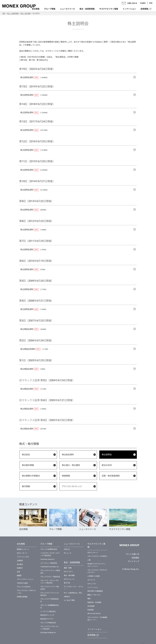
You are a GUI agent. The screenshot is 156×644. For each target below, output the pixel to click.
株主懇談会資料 (27, 329)
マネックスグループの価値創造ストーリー (97, 619)
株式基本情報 (28, 465)
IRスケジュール (69, 579)
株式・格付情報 (26, 14)
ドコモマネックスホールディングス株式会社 (50, 554)
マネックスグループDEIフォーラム (26, 592)
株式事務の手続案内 (31, 476)
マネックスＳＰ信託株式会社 (50, 600)
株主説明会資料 (27, 77)
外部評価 (90, 610)
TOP (4, 14)
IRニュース (68, 553)
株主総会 (26, 455)
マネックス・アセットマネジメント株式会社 (50, 582)
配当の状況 (107, 465)
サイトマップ (134, 561)
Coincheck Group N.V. (48, 559)
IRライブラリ (68, 572)
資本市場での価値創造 (95, 591)
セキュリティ (92, 584)
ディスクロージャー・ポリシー (74, 588)
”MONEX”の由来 (22, 583)
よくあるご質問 (69, 600)
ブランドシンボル (23, 557)
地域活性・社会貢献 (94, 602)
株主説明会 (107, 455)
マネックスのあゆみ (24, 587)
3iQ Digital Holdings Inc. (48, 633)
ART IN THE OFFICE (94, 614)
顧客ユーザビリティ (94, 595)
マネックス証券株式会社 (49, 549)
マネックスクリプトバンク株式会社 (50, 594)
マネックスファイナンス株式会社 (50, 588)
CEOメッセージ (22, 553)
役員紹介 (20, 568)
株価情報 (66, 476)
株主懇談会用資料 (28, 349)
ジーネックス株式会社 (48, 611)
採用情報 (144, 9)
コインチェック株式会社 (49, 563)
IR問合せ (67, 597)
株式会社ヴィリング (47, 615)
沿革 (18, 572)
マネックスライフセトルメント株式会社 (50, 628)
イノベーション (129, 9)
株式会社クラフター (47, 619)
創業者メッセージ (23, 549)
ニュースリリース (67, 9)
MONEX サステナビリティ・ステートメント (97, 565)
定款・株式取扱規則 (111, 476)
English (143, 3)
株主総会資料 (68, 455)
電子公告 (67, 583)
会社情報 (36, 9)
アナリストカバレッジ (72, 486)
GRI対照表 (91, 606)
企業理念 (20, 561)
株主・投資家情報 (13, 14)
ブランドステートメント (25, 579)
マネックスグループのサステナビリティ (97, 571)
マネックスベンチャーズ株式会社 (50, 572)
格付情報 (26, 486)
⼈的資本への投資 (94, 576)
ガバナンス (91, 580)
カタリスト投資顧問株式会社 (50, 606)
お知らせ (67, 549)
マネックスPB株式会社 (48, 623)
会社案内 (20, 564)
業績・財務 (68, 568)
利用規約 (135, 558)
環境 (89, 599)
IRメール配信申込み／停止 (73, 593)
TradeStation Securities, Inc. (50, 567)
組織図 (19, 576)
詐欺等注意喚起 (22, 597)
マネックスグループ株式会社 (50, 577)
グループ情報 (50, 9)
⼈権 (89, 560)
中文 (151, 3)
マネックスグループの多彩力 (97, 556)
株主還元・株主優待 (71, 465)
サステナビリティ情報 (109, 9)
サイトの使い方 (133, 554)
